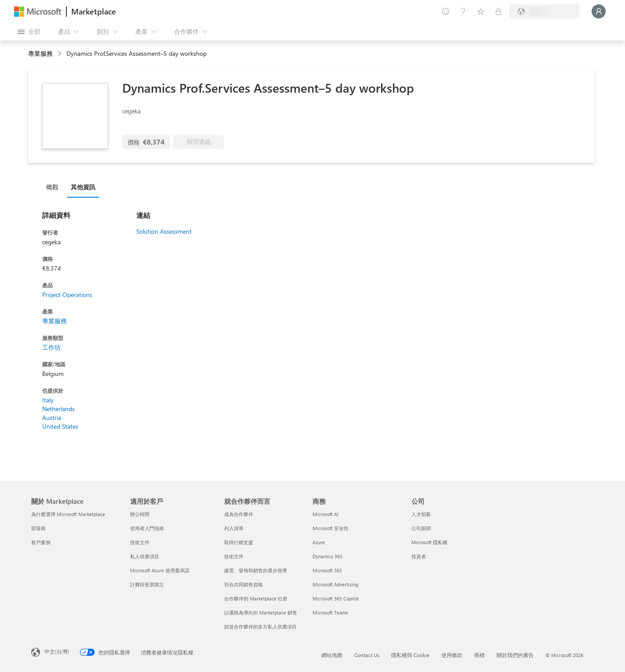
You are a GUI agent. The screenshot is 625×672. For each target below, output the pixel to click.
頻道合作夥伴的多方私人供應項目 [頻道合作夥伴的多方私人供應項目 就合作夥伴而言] (260, 627)
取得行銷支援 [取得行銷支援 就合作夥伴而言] (239, 542)
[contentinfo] (60, 54)
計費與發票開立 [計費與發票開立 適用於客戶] (147, 584)
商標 (480, 655)
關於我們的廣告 (515, 655)
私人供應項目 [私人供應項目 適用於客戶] (145, 556)
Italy (48, 400)
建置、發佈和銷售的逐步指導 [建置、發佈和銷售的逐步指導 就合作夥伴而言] (256, 570)
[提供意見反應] (446, 11)
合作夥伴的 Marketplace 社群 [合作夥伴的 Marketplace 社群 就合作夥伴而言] (256, 598)
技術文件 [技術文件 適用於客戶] (140, 542)
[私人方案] (498, 11)
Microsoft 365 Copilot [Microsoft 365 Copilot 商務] (336, 598)
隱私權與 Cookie (410, 655)
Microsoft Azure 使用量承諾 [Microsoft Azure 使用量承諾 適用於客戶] (160, 570)
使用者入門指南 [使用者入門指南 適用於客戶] (147, 528)
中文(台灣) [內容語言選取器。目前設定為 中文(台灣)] (57, 651)
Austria (52, 417)
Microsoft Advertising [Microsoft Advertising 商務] (335, 584)
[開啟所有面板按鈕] (29, 32)
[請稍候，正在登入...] (599, 11)
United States (60, 426)
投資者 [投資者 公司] (419, 556)
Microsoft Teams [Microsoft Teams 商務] (330, 612)
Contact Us (367, 655)
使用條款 (452, 655)
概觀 (52, 187)
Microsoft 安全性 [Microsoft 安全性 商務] (331, 528)
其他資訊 (83, 187)
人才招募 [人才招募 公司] (421, 514)
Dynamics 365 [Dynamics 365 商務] (327, 556)
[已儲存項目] (481, 11)
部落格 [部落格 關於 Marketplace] (38, 528)
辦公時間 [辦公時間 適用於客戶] (140, 514)
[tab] (55, 187)
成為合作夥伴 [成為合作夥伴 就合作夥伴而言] (239, 514)
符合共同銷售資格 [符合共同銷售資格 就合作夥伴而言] (243, 584)
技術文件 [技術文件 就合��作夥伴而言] (234, 556)
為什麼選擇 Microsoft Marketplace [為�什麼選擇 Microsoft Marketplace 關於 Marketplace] (68, 514)
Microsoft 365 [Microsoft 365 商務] (327, 570)
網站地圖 (332, 655)
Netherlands (58, 409)
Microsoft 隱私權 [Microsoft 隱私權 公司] (429, 542)
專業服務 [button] (40, 53)
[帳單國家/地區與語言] (544, 11)
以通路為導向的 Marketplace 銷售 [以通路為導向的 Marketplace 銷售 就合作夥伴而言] (261, 612)
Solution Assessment (164, 231)
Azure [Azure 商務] (319, 542)
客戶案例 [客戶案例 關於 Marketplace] (41, 542)
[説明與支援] (463, 11)
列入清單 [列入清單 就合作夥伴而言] (234, 528)
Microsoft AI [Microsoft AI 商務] (325, 514)
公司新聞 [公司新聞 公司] (421, 528)
